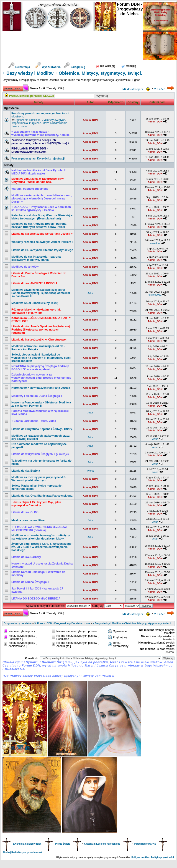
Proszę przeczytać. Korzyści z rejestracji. (38, 159)
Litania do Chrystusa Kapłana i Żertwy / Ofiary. (42, 429)
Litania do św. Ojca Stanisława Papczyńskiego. (42, 496)
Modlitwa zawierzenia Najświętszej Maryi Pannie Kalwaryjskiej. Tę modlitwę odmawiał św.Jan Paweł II (41, 293)
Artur (90, 293)
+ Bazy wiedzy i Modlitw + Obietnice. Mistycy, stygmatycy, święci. (72, 73)
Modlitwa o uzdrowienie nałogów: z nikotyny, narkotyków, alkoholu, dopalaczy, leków (41, 537)
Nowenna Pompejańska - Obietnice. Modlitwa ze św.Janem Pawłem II (41, 404)
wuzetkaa (155, 243)
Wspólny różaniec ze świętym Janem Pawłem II (42, 242)
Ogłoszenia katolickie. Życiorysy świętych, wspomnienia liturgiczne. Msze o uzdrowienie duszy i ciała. (39, 123)
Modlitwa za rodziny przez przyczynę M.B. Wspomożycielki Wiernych (39, 479)
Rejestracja (19, 67)
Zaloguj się (74, 67)
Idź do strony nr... (137, 89)
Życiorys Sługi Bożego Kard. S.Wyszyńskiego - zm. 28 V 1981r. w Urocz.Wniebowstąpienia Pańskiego (42, 547)
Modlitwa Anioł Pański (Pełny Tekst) (35, 303)
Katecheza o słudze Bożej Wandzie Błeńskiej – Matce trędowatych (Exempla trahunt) (42, 217)
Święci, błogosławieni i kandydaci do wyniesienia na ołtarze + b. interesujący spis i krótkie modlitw (41, 358)
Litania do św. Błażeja (26, 471)
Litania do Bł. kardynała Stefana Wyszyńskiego (42, 250)
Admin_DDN (90, 120)
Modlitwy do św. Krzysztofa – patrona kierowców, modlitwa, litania (36, 258)
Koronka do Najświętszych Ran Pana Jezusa (41, 388)
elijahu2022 (155, 295)
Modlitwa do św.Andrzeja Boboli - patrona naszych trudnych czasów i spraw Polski (39, 225)
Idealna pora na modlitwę (28, 520)
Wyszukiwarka (48, 67)
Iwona (90, 471)
